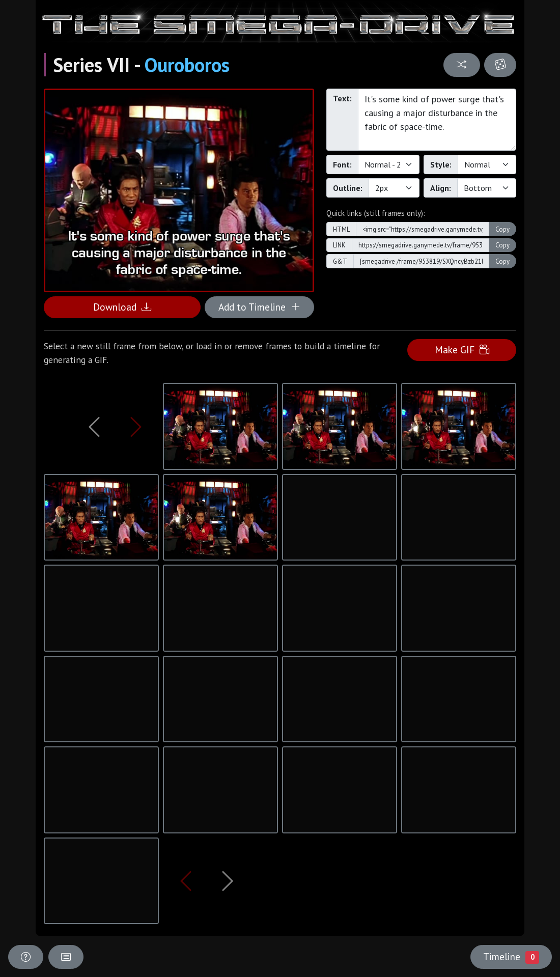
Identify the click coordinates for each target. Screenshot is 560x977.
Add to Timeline (259, 307)
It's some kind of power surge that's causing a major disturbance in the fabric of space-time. (437, 120)
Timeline (511, 957)
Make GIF (462, 350)
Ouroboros (187, 65)
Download (122, 307)
